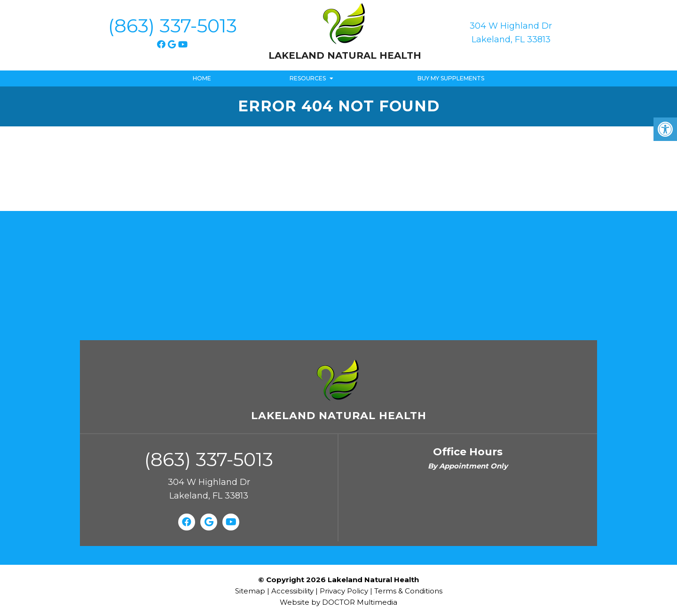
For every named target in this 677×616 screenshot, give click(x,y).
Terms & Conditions (408, 591)
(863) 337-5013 (173, 26)
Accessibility (292, 591)
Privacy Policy (345, 591)
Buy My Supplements (451, 78)
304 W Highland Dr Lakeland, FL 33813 (511, 33)
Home (202, 78)
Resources (308, 78)
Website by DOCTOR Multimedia (338, 602)
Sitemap (250, 591)
